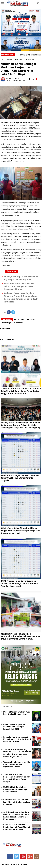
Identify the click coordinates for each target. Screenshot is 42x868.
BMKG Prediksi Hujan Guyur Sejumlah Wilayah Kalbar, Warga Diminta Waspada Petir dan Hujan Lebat (19, 583)
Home (2, 59)
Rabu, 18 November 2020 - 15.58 (16, 80)
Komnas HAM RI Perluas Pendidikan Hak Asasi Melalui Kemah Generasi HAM (17, 827)
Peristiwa (31, 59)
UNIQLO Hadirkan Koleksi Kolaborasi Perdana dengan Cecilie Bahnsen (16, 789)
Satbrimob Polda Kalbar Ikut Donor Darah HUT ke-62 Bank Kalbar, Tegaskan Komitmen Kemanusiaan (16, 816)
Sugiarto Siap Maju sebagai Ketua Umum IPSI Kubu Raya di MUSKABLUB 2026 (17, 739)
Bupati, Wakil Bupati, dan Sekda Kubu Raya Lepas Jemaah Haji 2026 (15, 727)
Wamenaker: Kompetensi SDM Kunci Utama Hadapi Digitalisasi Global (17, 764)
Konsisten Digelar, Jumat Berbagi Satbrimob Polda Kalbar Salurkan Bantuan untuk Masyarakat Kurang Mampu (20, 636)
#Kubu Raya (6, 323)
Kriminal (16, 59)
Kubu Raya (23, 59)
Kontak (24, 864)
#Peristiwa (18, 323)
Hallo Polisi (9, 59)
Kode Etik (15, 864)
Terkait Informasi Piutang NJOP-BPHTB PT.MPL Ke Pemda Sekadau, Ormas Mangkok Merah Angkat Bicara (17, 753)
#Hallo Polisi (19, 319)
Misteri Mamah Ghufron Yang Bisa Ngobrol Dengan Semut (17, 713)
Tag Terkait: (7, 319)
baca (31, 79)
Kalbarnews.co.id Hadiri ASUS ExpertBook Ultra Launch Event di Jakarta (17, 802)
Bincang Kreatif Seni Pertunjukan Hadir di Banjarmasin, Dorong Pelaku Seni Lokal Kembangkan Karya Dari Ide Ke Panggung (20, 425)
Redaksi (6, 864)
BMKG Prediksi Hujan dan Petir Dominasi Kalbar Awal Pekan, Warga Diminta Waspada (20, 478)
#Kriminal (31, 319)
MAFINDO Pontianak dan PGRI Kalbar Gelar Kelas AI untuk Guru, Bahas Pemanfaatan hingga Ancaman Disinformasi (21, 391)
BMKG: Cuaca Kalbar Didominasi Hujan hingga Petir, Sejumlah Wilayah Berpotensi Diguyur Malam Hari (20, 531)
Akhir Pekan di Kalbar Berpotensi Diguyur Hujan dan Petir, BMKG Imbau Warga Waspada (17, 778)
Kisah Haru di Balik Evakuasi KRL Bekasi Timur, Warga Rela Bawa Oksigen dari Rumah (19, 286)
